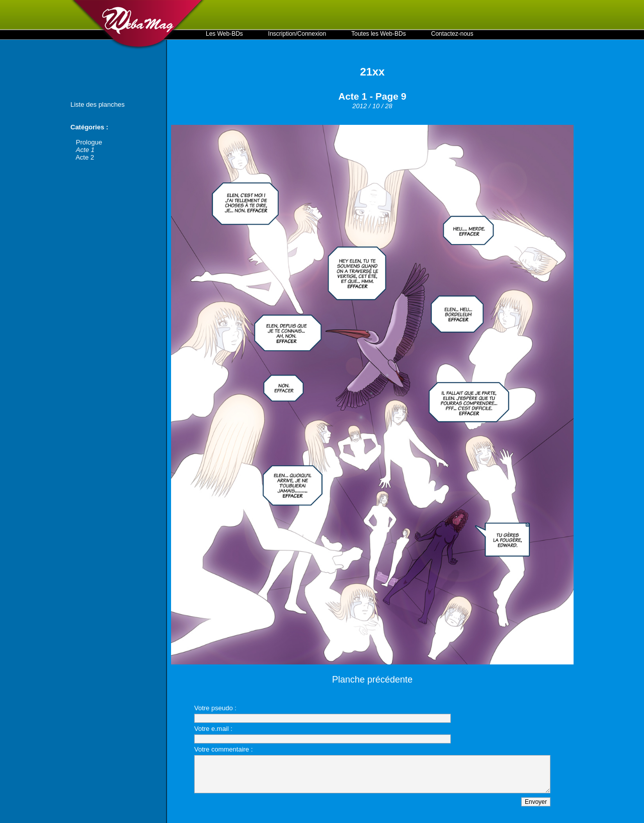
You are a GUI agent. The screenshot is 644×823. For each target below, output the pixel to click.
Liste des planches (98, 104)
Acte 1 (85, 150)
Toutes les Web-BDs (379, 34)
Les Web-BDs (224, 34)
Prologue (89, 142)
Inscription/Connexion (297, 34)
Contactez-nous (452, 34)
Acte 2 (85, 157)
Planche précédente (372, 680)
